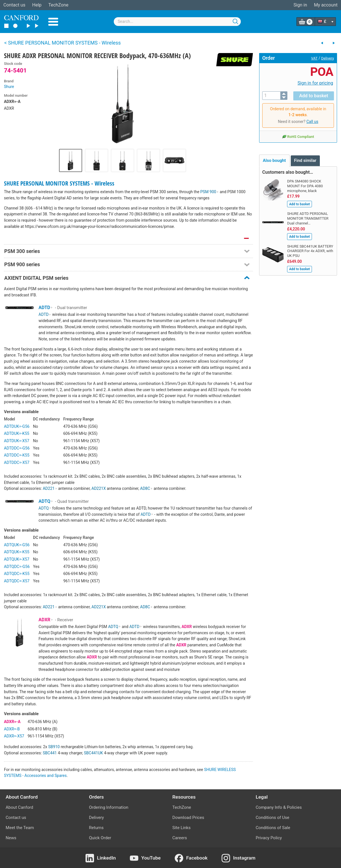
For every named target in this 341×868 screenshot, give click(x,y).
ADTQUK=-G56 (17, 545)
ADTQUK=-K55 (17, 552)
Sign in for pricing (315, 83)
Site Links (182, 828)
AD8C (146, 488)
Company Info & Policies (279, 807)
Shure (9, 87)
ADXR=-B (12, 729)
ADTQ (46, 501)
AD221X (99, 488)
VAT (314, 58)
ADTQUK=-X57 (17, 559)
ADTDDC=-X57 (17, 462)
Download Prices (188, 818)
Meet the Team (20, 828)
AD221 (50, 488)
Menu (53, 22)
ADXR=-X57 (14, 736)
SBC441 (50, 753)
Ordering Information (109, 807)
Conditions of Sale (273, 828)
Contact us (14, 5)
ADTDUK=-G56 (17, 426)
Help (37, 5)
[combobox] (177, 22)
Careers (180, 838)
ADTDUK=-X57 (17, 441)
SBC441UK (93, 753)
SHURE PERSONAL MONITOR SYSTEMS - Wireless (59, 183)
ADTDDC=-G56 (17, 448)
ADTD (46, 308)
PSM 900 (210, 192)
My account (326, 5)
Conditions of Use (273, 818)
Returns (96, 828)
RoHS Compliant (298, 136)
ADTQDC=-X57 (17, 581)
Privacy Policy (269, 838)
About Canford (19, 807)
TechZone (58, 5)
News (11, 838)
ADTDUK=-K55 (17, 433)
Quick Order (100, 838)
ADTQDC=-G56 (17, 567)
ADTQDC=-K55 (17, 574)
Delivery (328, 58)
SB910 (54, 747)
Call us (312, 121)
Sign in (300, 5)
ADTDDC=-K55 (17, 455)
